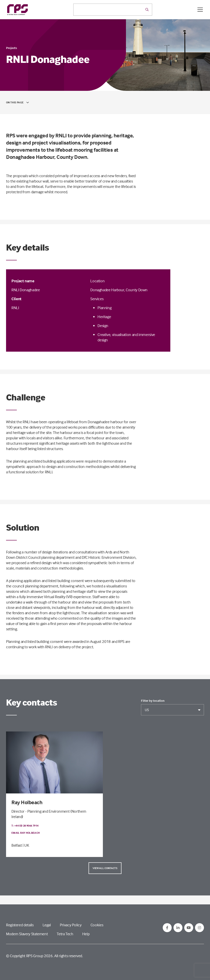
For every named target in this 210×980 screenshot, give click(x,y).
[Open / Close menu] (200, 10)
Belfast (17, 845)
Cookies (97, 925)
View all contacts (105, 868)
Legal (47, 925)
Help (86, 934)
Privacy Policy (71, 925)
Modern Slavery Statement (27, 934)
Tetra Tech (65, 934)
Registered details (20, 925)
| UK (26, 845)
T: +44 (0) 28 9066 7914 (25, 826)
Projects (12, 48)
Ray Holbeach (27, 802)
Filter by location (153, 701)
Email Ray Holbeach (26, 833)
